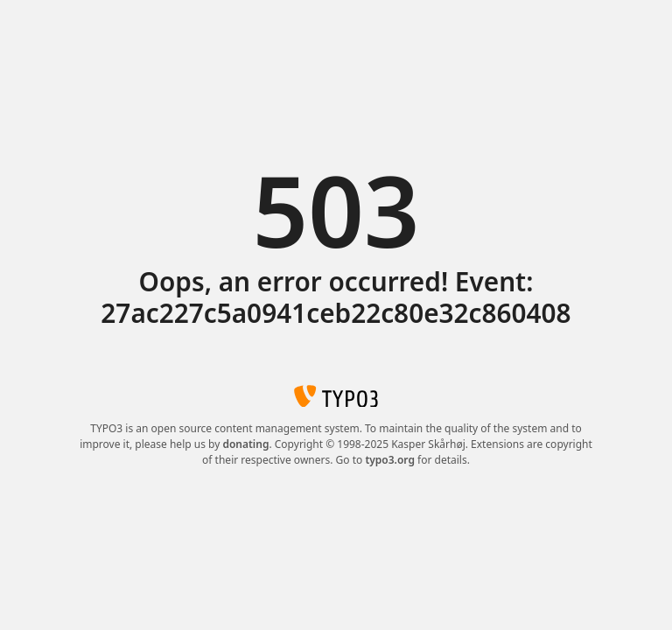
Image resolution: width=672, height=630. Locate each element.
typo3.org (390, 460)
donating (245, 444)
